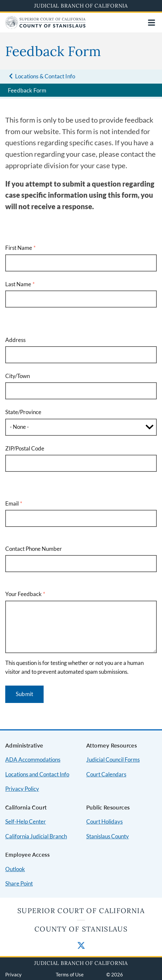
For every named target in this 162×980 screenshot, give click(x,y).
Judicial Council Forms (113, 760)
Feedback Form (27, 90)
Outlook (15, 869)
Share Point (19, 883)
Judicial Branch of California (81, 6)
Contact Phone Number (34, 549)
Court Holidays (104, 821)
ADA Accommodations (33, 760)
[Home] (45, 27)
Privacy (13, 974)
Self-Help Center (26, 821)
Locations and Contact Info (37, 774)
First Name (19, 248)
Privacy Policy (22, 789)
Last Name (18, 284)
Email (12, 503)
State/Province (23, 412)
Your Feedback (23, 594)
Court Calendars (106, 774)
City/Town (18, 376)
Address (15, 340)
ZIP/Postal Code (25, 448)
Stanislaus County (108, 836)
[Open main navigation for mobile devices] (152, 23)
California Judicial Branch (36, 836)
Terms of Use (70, 974)
